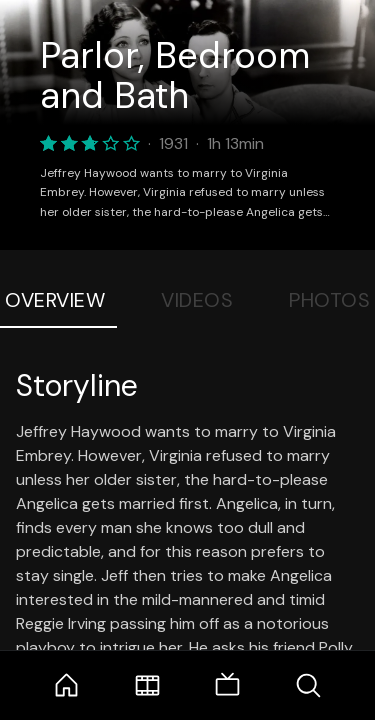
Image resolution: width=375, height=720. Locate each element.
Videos (197, 300)
